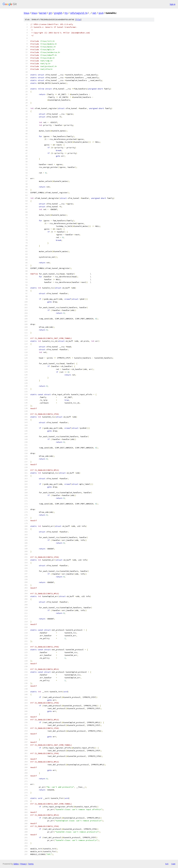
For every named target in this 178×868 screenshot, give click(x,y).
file (78, 20)
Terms (31, 864)
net (94, 13)
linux (26, 13)
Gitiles (16, 864)
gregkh (58, 13)
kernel (43, 13)
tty (66, 13)
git (50, 13)
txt (167, 864)
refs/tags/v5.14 (79, 13)
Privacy (23, 864)
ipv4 (101, 13)
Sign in (173, 4)
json (173, 864)
